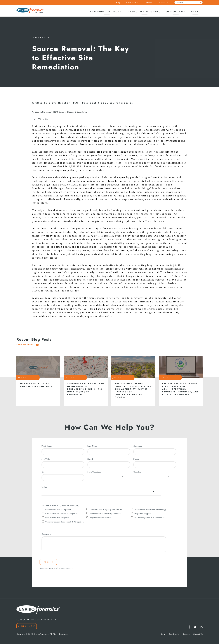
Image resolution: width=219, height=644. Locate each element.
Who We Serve (176, 12)
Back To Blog (28, 345)
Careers (148, 3)
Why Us (196, 12)
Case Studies (132, 3)
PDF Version (40, 119)
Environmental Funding (145, 12)
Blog (118, 3)
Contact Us (163, 3)
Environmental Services (107, 12)
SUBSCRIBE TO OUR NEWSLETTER (37, 620)
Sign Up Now (27, 626)
